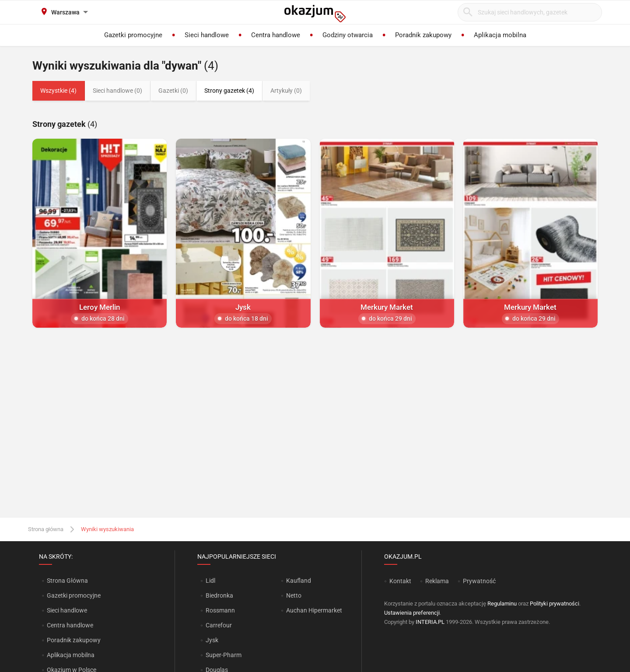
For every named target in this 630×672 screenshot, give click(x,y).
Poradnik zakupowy (74, 640)
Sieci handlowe (67, 610)
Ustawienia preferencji (412, 613)
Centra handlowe (70, 625)
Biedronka (219, 595)
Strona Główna (67, 581)
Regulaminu (502, 604)
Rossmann (220, 610)
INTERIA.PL (430, 622)
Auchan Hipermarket (314, 610)
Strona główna (46, 529)
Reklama (437, 581)
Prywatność (479, 581)
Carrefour (219, 625)
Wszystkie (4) (58, 91)
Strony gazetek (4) (229, 91)
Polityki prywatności (555, 604)
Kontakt (400, 581)
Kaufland (299, 581)
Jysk (212, 640)
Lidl (210, 581)
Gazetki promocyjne (74, 595)
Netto (294, 595)
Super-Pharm (224, 655)
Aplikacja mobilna (71, 655)
